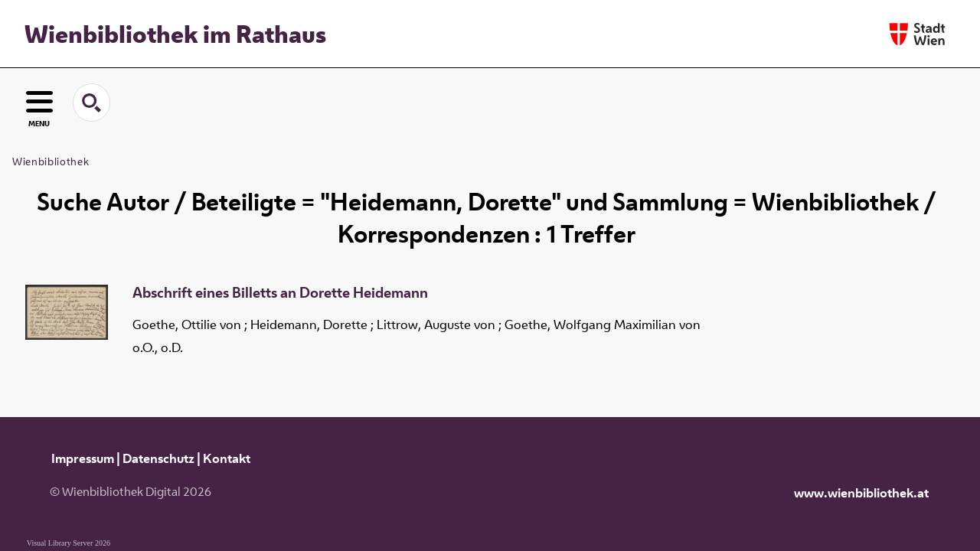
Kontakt (227, 458)
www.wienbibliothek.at (861, 493)
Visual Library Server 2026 (69, 543)
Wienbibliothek (51, 161)
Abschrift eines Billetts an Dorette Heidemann (280, 293)
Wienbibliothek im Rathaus (175, 34)
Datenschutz (158, 458)
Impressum (83, 458)
